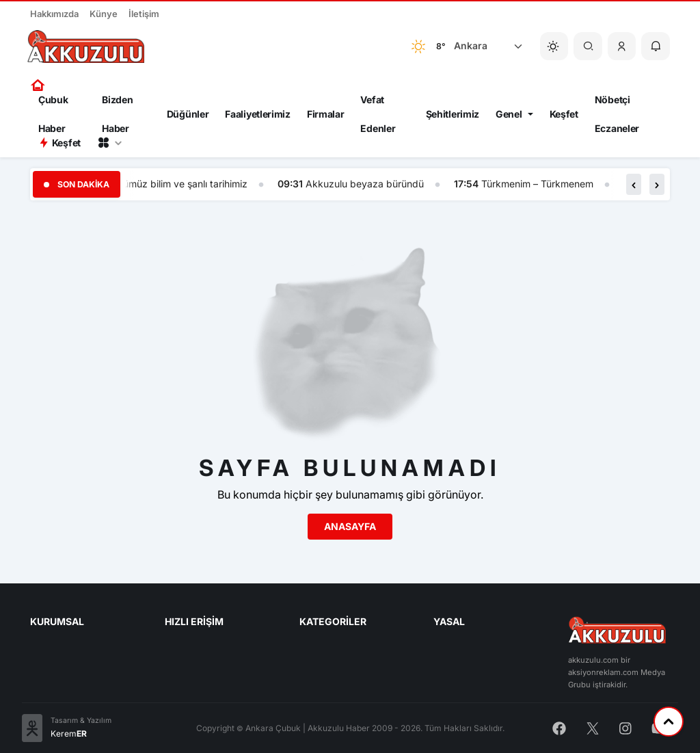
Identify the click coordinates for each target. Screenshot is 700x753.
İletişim (144, 14)
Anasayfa (350, 526)
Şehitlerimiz (453, 114)
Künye (104, 14)
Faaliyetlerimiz (258, 114)
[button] (622, 47)
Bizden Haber (117, 114)
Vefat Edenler (378, 114)
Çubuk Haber (53, 114)
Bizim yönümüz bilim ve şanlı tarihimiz (165, 184)
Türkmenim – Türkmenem (539, 184)
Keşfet (564, 114)
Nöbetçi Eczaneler (617, 114)
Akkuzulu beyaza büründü (366, 184)
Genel (509, 114)
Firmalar (326, 114)
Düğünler (188, 114)
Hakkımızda (54, 14)
